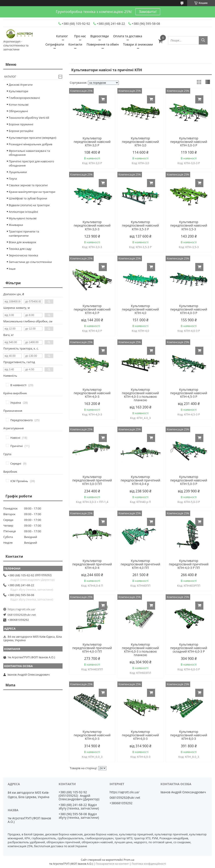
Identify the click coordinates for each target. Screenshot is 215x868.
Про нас (80, 36)
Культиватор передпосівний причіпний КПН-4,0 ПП (140, 564)
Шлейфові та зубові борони (28, 198)
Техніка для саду (20, 249)
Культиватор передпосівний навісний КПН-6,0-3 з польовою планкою (140, 650)
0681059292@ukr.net (22, 615)
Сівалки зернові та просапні (28, 185)
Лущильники (18, 172)
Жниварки (16, 225)
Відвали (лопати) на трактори (29, 205)
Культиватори (19, 91)
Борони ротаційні (21, 131)
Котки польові (19, 105)
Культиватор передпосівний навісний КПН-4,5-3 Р (189, 393)
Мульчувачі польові (23, 218)
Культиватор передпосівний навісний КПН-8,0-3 (189, 735)
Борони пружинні (21, 124)
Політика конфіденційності (149, 864)
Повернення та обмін (103, 44)
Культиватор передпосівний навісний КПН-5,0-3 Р (189, 480)
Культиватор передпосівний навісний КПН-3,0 (140, 142)
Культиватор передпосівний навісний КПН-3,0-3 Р (189, 142)
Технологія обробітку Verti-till (29, 118)
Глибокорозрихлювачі (24, 98)
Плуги (13, 179)
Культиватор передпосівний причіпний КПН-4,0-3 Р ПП (189, 564)
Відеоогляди (100, 36)
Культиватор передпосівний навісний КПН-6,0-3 (92, 735)
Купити (103, 99)
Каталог (62, 36)
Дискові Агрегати (21, 85)
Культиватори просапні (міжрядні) (33, 138)
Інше (12, 269)
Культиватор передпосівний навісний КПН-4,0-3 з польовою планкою (140, 395)
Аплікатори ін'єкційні (23, 212)
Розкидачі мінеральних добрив (30, 144)
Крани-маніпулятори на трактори (32, 192)
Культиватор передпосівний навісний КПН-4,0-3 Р (189, 309)
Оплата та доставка (128, 36)
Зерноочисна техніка (23, 255)
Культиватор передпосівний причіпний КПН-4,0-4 (92, 564)
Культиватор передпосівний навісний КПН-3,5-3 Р (140, 225)
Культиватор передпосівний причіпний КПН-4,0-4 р (140, 480)
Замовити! (148, 12)
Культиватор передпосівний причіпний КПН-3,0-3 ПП (92, 480)
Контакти (75, 44)
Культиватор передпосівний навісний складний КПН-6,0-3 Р (189, 648)
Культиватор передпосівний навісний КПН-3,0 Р (92, 142)
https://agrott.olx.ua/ (21, 609)
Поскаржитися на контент (112, 864)
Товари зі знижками (138, 44)
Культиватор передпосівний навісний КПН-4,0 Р (92, 309)
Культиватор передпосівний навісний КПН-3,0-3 (92, 225)
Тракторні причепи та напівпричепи (24, 233)
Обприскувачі (18, 111)
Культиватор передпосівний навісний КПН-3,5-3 (189, 225)
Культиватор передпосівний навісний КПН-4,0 (140, 309)
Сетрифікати (55, 44)
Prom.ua (129, 860)
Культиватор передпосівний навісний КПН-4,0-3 (92, 393)
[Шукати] (203, 40)
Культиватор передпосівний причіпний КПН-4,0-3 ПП (92, 648)
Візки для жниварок (22, 242)
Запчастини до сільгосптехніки (30, 262)
